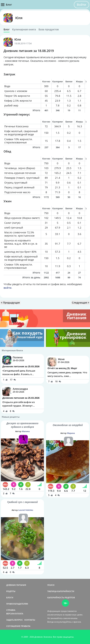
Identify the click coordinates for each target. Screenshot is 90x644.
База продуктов (49, 29)
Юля (19, 18)
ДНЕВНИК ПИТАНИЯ (16, 585)
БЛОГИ (10, 597)
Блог (7, 29)
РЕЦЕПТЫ (11, 591)
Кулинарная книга (24, 29)
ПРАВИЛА (26, 626)
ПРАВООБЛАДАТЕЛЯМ (17, 604)
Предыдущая (10, 303)
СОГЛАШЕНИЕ (13, 626)
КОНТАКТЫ (30, 620)
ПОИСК (51, 585)
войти (8, 288)
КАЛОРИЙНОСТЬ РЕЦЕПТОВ (61, 597)
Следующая (80, 303)
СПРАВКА (11, 610)
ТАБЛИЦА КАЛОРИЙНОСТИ (61, 591)
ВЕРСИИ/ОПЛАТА (15, 614)
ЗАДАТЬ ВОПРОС (15, 620)
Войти (81, 5)
